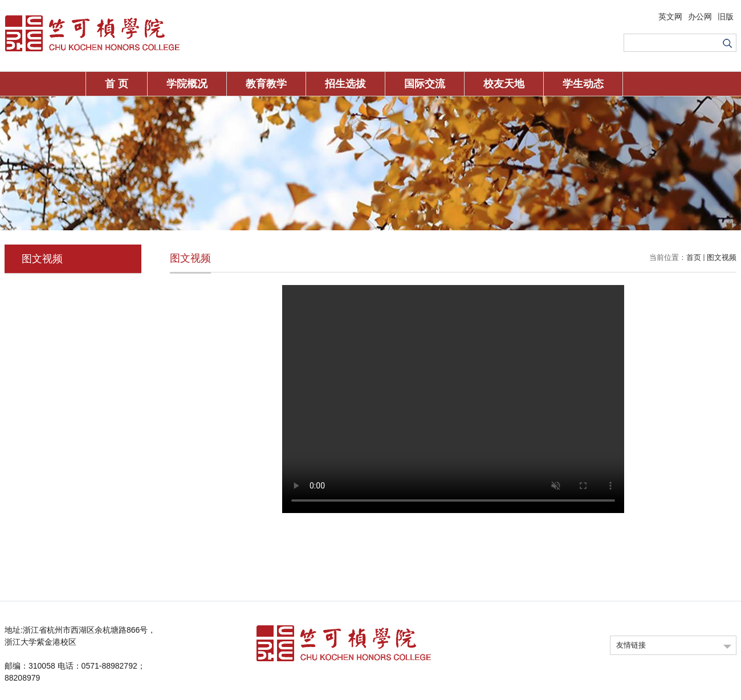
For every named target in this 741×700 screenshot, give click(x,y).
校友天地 (504, 84)
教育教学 (266, 84)
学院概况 (187, 84)
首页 (694, 257)
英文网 (670, 17)
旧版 (726, 17)
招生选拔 (345, 84)
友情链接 (631, 645)
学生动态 (583, 84)
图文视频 (722, 257)
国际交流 (425, 84)
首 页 (117, 84)
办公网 (700, 17)
